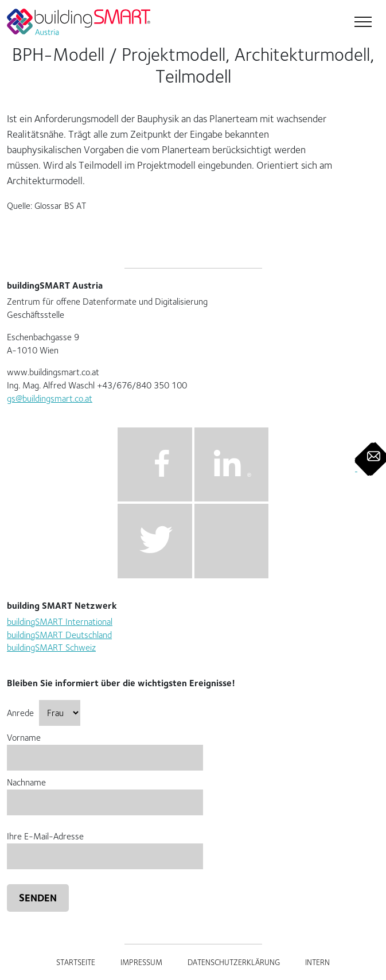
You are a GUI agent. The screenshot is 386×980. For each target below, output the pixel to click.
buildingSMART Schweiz (51, 647)
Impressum (141, 962)
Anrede (44, 713)
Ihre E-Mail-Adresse (105, 846)
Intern (317, 962)
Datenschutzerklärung (234, 962)
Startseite (76, 962)
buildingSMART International (60, 622)
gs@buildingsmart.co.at (50, 398)
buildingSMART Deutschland (59, 635)
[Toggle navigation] (362, 23)
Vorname (105, 747)
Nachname (105, 792)
